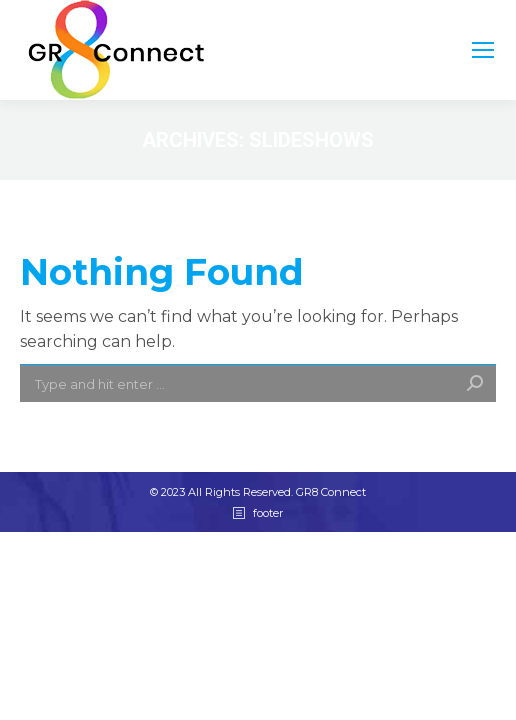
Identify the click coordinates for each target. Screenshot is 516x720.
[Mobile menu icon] (483, 50)
